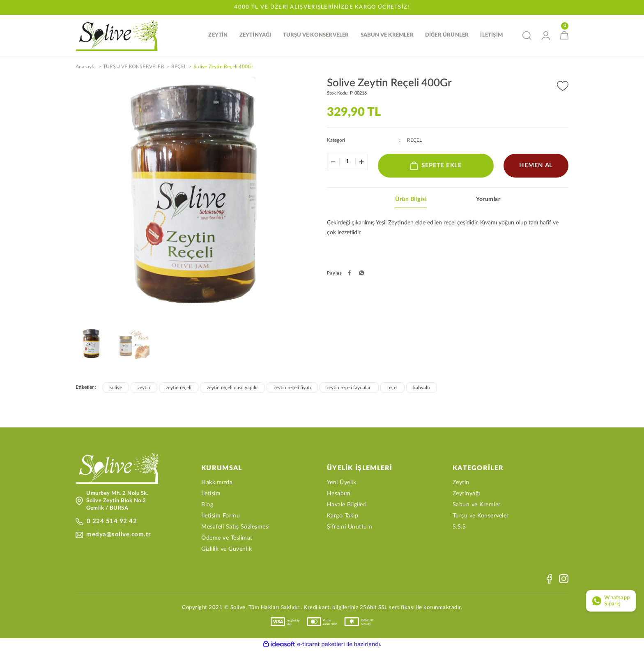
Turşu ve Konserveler (481, 517)
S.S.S (459, 528)
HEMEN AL (536, 166)
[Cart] (564, 36)
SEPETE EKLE (436, 166)
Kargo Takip (343, 517)
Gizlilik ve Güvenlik (227, 550)
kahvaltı (422, 388)
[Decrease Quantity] (333, 163)
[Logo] (118, 36)
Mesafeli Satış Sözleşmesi (236, 528)
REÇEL (414, 141)
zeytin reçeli (179, 388)
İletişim (211, 494)
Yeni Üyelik (342, 483)
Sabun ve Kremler (477, 506)
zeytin (144, 388)
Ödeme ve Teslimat (227, 539)
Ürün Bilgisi (411, 200)
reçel (392, 388)
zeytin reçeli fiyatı (292, 388)
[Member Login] (546, 36)
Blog (207, 506)
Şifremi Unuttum (350, 528)
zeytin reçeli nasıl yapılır (232, 388)
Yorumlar (488, 200)
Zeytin (461, 483)
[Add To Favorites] (563, 87)
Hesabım (339, 494)
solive (116, 388)
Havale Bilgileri (347, 506)
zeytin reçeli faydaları (349, 388)
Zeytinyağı (466, 494)
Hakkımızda (217, 483)
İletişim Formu (221, 517)
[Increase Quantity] (361, 163)
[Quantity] (347, 163)
